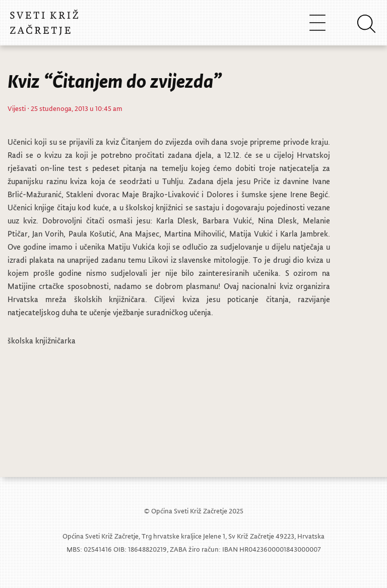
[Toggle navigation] (317, 22)
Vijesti (17, 108)
